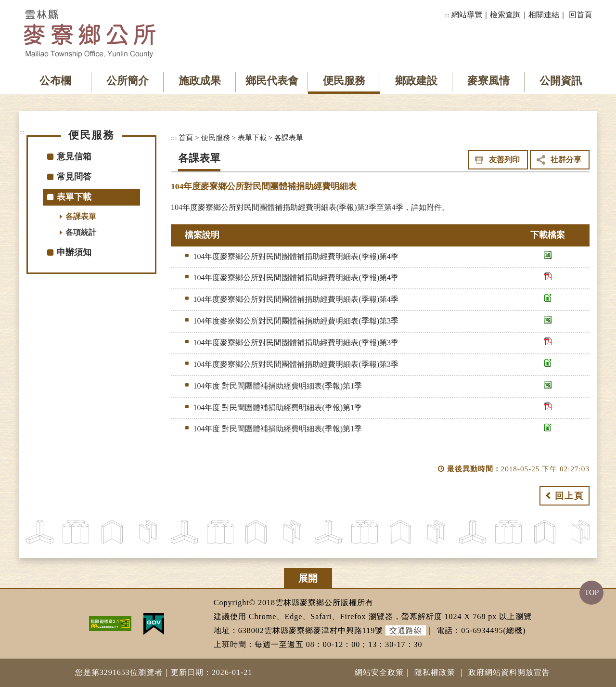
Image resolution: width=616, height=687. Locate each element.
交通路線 (406, 630)
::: (447, 15)
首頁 (186, 137)
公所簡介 (128, 81)
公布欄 (55, 81)
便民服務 (344, 81)
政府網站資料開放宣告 (509, 672)
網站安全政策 (379, 672)
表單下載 (74, 197)
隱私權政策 (435, 672)
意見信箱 (74, 156)
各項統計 (81, 232)
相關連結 (544, 15)
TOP (591, 592)
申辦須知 (74, 252)
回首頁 (580, 15)
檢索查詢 (505, 15)
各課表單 (81, 216)
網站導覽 (467, 15)
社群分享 (566, 160)
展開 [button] (308, 578)
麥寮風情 (488, 81)
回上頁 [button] (569, 496)
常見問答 (74, 177)
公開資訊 (561, 81)
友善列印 (504, 160)
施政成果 (200, 81)
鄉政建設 (416, 81)
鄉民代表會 (272, 81)
